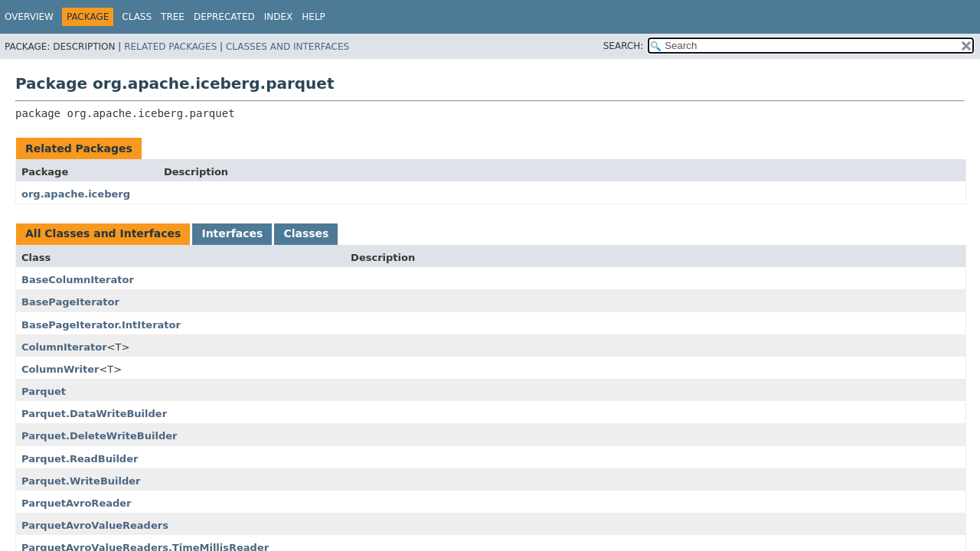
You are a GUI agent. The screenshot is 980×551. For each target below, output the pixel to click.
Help (314, 17)
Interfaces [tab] (232, 233)
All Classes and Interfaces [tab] (103, 233)
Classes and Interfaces (287, 47)
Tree (173, 17)
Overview (29, 17)
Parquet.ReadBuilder (80, 459)
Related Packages (170, 47)
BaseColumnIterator (78, 280)
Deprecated (224, 17)
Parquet (44, 391)
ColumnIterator (64, 347)
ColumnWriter (60, 369)
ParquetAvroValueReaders (95, 525)
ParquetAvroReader (77, 503)
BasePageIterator (70, 302)
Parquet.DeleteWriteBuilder (99, 436)
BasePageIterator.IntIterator (101, 325)
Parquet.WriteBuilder (81, 481)
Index (279, 17)
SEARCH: (624, 46)
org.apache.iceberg (76, 194)
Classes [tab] (306, 233)
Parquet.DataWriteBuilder (94, 414)
